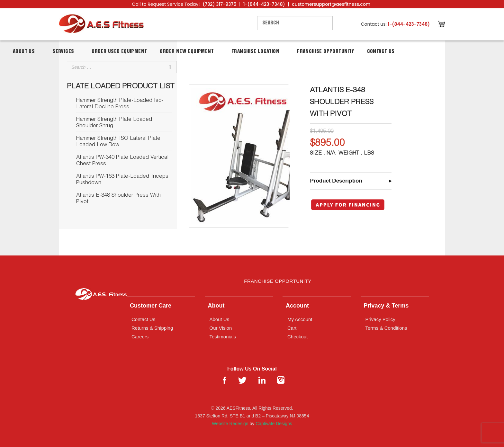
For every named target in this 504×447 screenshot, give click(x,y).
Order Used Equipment (119, 52)
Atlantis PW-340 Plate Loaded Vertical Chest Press (122, 161)
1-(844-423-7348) (264, 4)
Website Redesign (230, 424)
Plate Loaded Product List (121, 87)
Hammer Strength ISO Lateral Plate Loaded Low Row (118, 142)
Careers (140, 337)
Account (297, 306)
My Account (300, 319)
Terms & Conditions (386, 328)
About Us (24, 52)
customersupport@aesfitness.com (331, 4)
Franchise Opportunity (325, 52)
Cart (292, 328)
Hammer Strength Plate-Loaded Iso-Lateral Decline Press (120, 104)
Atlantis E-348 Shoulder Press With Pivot (118, 199)
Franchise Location (255, 52)
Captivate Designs (274, 424)
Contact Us (381, 52)
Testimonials (223, 337)
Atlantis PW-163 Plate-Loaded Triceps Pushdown (122, 180)
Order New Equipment (187, 52)
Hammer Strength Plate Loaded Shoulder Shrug (114, 123)
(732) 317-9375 (219, 4)
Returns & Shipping (152, 328)
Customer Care (151, 306)
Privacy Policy (380, 319)
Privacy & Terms (386, 306)
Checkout (297, 337)
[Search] (170, 67)
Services (63, 52)
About (216, 306)
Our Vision (221, 328)
